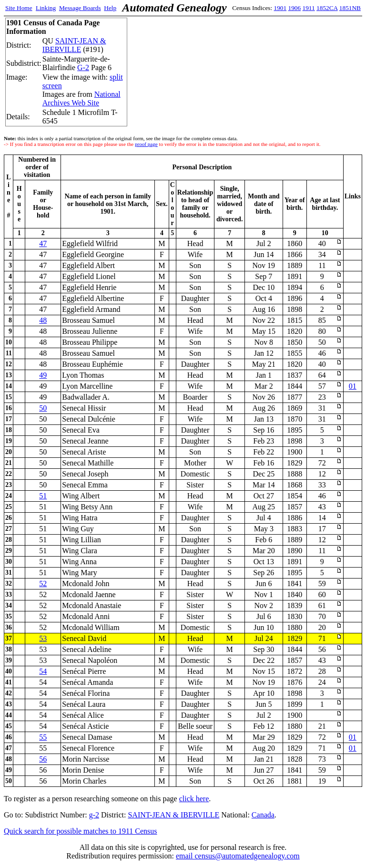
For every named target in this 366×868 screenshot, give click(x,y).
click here (194, 799)
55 (43, 737)
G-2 (83, 67)
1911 (309, 8)
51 (43, 496)
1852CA (327, 8)
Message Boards (80, 8)
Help (110, 8)
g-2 (94, 815)
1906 (295, 8)
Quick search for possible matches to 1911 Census (81, 831)
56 (43, 759)
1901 (280, 8)
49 (43, 375)
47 (43, 243)
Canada (263, 815)
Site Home (19, 8)
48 (43, 320)
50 (43, 408)
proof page (146, 144)
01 (353, 386)
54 (43, 671)
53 (43, 638)
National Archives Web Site (81, 98)
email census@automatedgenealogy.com (238, 856)
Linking (46, 8)
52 (43, 584)
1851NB (350, 8)
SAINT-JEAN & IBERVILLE (74, 45)
